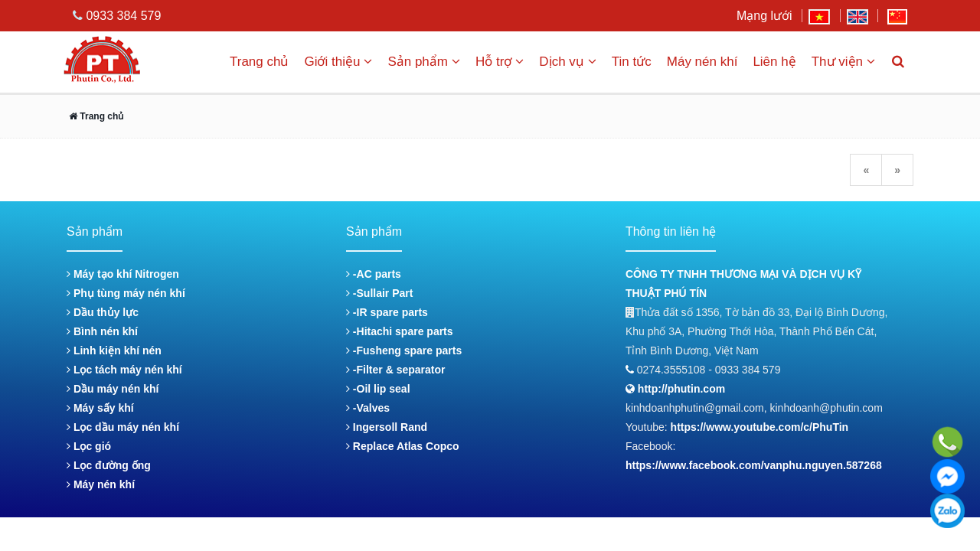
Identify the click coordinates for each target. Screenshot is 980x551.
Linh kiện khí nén (114, 350)
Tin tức (632, 62)
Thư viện (843, 62)
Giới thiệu (338, 62)
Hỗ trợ (500, 62)
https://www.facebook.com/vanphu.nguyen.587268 (754, 465)
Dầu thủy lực (103, 312)
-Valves (368, 408)
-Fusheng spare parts (404, 350)
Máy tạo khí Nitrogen (123, 274)
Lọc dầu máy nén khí (123, 427)
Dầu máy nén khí (113, 389)
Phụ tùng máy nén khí (126, 293)
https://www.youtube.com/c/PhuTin (760, 427)
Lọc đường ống (109, 465)
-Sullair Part (379, 293)
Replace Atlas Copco (403, 446)
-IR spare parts (387, 312)
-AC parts (374, 274)
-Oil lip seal (378, 389)
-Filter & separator (395, 370)
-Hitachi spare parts (400, 331)
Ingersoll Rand (387, 427)
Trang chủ (259, 62)
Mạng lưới (764, 16)
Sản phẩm (424, 62)
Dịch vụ (567, 62)
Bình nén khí (102, 331)
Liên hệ (774, 62)
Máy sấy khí (100, 408)
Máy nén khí (702, 62)
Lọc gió (89, 446)
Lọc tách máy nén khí (124, 370)
